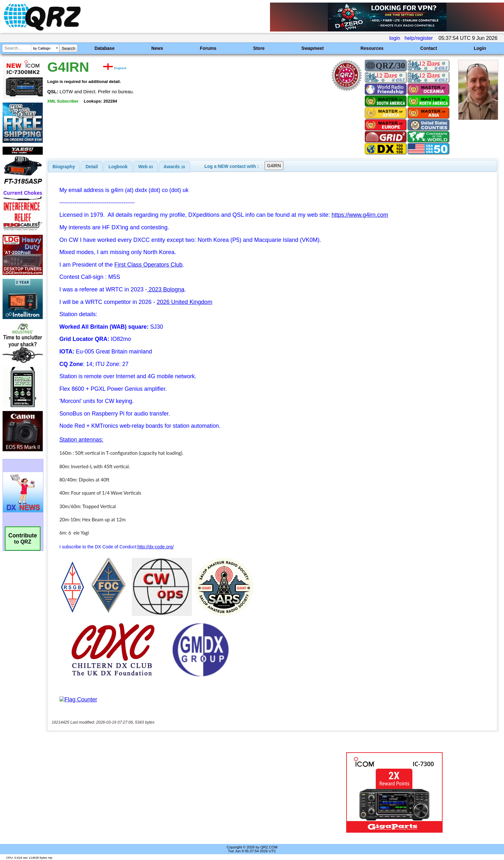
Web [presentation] (146, 167)
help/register (419, 38)
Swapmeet (313, 48)
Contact (428, 48)
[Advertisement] (173, 792)
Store (259, 48)
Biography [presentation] (64, 167)
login (395, 38)
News (157, 48)
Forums (208, 48)
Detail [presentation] (92, 167)
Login (480, 48)
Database (104, 48)
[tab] (64, 167)
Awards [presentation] (174, 167)
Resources (372, 48)
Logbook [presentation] (118, 167)
